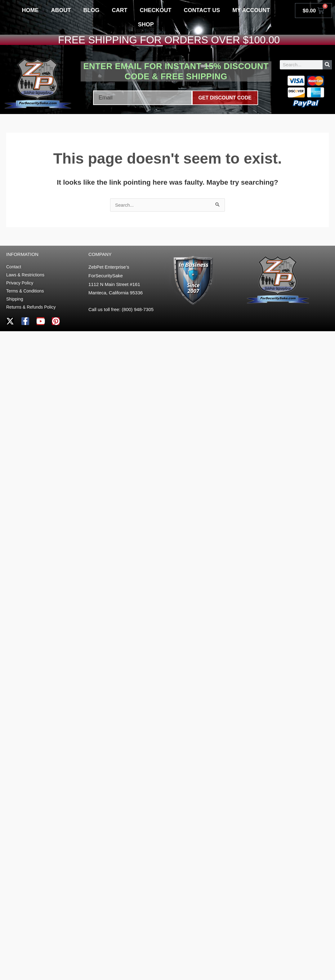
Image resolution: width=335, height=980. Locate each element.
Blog (92, 10)
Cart (120, 10)
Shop (146, 24)
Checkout (156, 10)
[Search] (327, 65)
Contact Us (202, 10)
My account (251, 10)
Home (30, 10)
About (61, 10)
